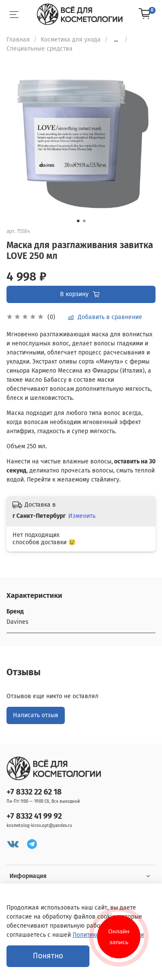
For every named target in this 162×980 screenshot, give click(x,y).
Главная (18, 40)
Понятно (48, 956)
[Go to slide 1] (78, 221)
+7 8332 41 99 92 (34, 816)
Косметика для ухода (71, 40)
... (116, 40)
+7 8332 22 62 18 (34, 792)
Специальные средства (40, 49)
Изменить (82, 516)
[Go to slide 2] (84, 221)
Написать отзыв (36, 715)
